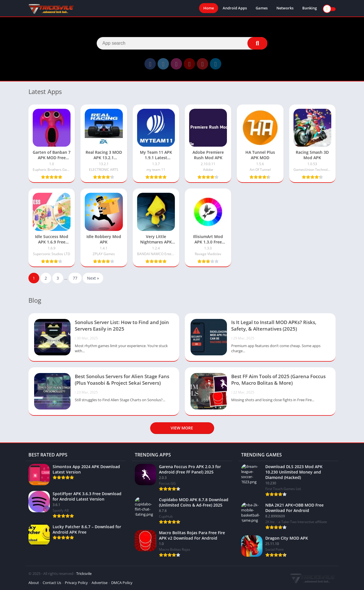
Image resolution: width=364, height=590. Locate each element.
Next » (93, 278)
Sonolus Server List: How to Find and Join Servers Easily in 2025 (122, 325)
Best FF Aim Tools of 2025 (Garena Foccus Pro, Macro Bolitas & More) (278, 380)
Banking (310, 9)
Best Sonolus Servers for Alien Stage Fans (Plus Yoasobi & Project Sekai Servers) (122, 380)
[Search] (182, 43)
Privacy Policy (76, 583)
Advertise (100, 583)
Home (209, 9)
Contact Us (52, 583)
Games (262, 9)
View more (182, 428)
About (34, 583)
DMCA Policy (122, 583)
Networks (285, 9)
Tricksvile (84, 573)
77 (75, 278)
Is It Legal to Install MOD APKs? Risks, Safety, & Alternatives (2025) (274, 325)
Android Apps (235, 9)
